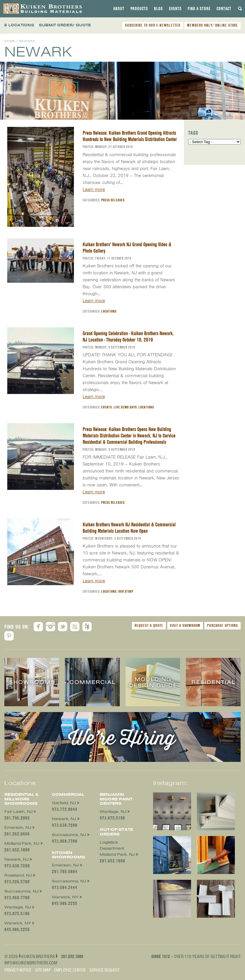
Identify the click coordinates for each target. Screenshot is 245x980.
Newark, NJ (17, 859)
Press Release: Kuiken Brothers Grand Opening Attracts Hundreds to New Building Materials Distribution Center (130, 136)
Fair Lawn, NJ (19, 812)
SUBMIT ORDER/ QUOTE (65, 25)
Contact (224, 9)
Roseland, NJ (18, 875)
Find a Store (199, 9)
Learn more (94, 189)
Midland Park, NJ (22, 843)
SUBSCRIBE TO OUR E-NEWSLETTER (153, 25)
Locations (109, 311)
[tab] (119, 9)
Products (139, 9)
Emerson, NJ (18, 827)
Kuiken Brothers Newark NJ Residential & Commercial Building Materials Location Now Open (129, 528)
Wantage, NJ (18, 907)
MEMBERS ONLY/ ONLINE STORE (213, 25)
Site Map (43, 970)
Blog (158, 9)
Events (175, 9)
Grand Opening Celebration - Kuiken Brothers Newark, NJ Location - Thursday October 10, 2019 (128, 336)
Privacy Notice (18, 970)
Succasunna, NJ (21, 891)
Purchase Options (223, 625)
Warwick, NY (18, 923)
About (119, 9)
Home (10, 41)
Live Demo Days (125, 407)
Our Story (126, 591)
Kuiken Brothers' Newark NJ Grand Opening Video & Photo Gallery (127, 248)
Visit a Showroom (185, 625)
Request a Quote (149, 625)
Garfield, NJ (64, 803)
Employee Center (70, 970)
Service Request (105, 970)
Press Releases (113, 200)
